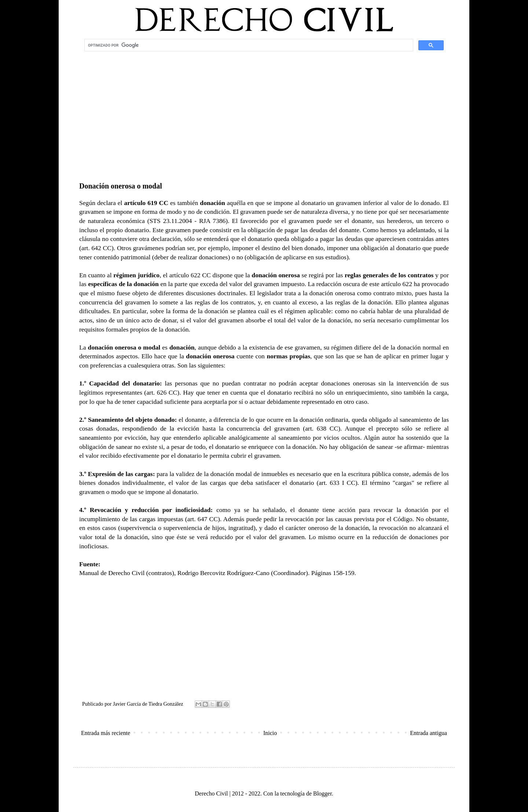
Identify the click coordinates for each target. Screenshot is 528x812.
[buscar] (248, 45)
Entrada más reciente (106, 733)
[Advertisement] (264, 112)
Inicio (270, 733)
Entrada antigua (428, 733)
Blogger (322, 793)
